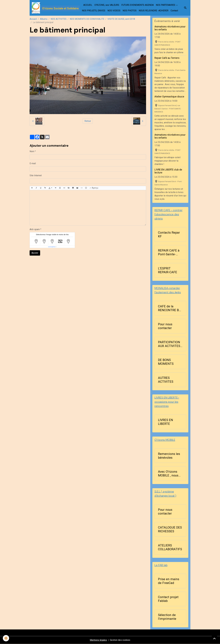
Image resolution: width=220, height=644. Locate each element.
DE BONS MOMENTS (166, 362)
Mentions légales (98, 640)
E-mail (33, 163)
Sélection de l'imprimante (167, 617)
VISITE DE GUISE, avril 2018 (121, 19)
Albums (44, 19)
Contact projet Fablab (168, 599)
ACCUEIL (88, 5)
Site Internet (36, 175)
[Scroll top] (214, 638)
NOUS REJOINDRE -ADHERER (154, 11)
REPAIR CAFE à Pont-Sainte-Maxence (169, 252)
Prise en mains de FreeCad (169, 581)
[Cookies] (6, 638)
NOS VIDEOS (114, 11)
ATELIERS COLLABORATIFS (170, 547)
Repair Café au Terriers (167, 58)
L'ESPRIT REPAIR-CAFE (168, 270)
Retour (88, 121)
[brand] (52, 8)
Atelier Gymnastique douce (169, 97)
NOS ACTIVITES (59, 19)
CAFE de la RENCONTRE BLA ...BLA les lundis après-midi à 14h (170, 308)
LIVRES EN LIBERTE (165, 422)
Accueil (33, 19)
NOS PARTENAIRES (166, 5)
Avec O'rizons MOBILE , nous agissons (168, 474)
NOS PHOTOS (130, 11)
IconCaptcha (52, 247)
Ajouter (35, 253)
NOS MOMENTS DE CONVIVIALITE (87, 19)
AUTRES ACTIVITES (166, 380)
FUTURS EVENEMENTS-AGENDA (137, 5)
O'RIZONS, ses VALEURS (107, 5)
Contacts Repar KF (169, 234)
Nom (32, 151)
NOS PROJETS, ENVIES (94, 11)
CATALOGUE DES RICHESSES (170, 529)
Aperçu (94, 188)
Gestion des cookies (120, 640)
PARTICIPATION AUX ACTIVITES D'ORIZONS (169, 344)
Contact (174, 11)
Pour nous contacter (165, 326)
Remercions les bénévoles (169, 456)
